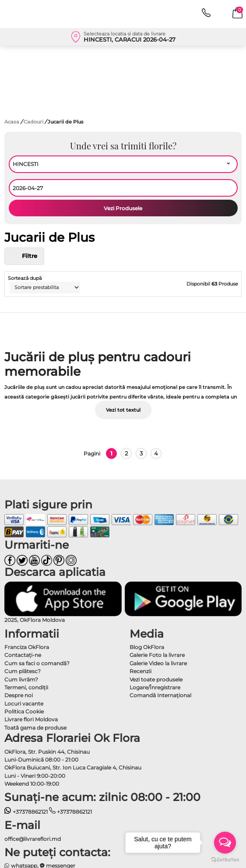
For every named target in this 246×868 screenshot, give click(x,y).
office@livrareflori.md (33, 839)
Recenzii (141, 671)
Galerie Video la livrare (158, 663)
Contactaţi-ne (23, 655)
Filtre (24, 256)
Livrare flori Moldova (31, 719)
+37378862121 (26, 812)
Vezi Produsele (123, 208)
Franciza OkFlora (27, 647)
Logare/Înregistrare (155, 687)
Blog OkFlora (147, 647)
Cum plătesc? (23, 671)
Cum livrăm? (21, 679)
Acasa (12, 122)
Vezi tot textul (123, 410)
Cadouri (34, 122)
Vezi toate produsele (156, 679)
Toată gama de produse (35, 728)
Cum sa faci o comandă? (37, 663)
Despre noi (19, 695)
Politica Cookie (24, 711)
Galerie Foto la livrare (157, 655)
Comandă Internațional (160, 695)
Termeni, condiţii (26, 687)
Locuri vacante (24, 704)
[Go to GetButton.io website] (225, 859)
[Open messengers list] (225, 843)
